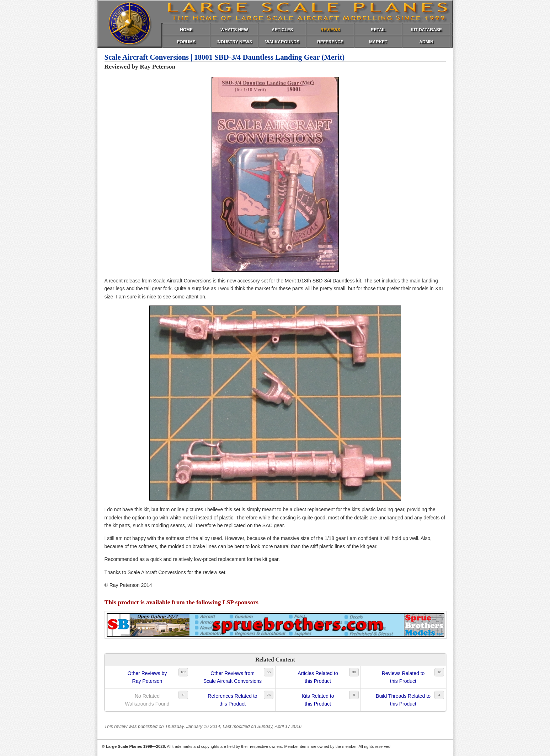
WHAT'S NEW (234, 30)
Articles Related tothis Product (318, 677)
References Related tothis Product (232, 700)
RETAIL (378, 30)
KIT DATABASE (426, 30)
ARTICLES (282, 30)
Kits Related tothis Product (318, 700)
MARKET (378, 42)
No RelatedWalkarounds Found (147, 700)
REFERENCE (330, 42)
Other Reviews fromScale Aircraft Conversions (233, 677)
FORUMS (186, 42)
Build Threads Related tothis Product (403, 700)
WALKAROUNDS (282, 42)
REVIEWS (330, 30)
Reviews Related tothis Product (403, 677)
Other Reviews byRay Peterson (147, 677)
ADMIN (426, 42)
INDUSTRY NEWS (234, 42)
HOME (186, 30)
